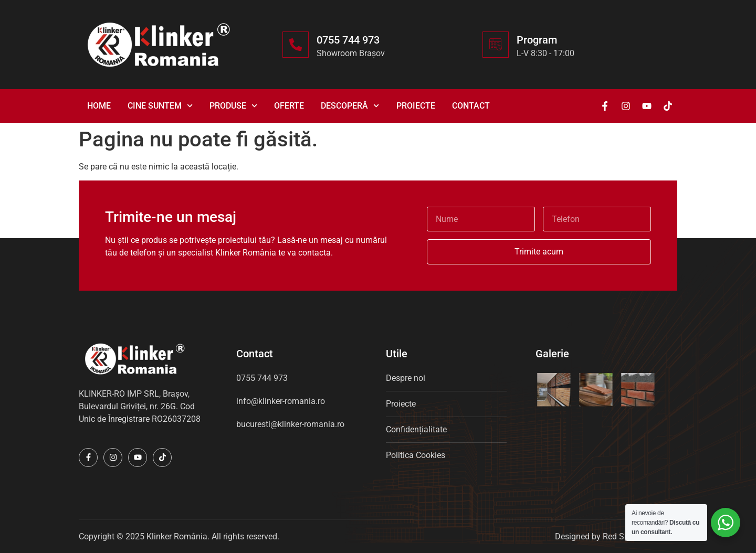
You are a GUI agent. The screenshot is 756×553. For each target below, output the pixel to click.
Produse (233, 106)
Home (99, 106)
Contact (471, 106)
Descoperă (350, 106)
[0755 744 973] (296, 45)
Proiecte (416, 106)
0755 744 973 (348, 40)
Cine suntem (160, 106)
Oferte (289, 106)
